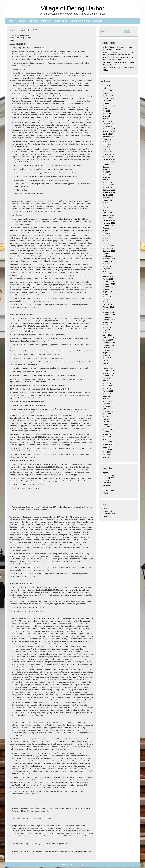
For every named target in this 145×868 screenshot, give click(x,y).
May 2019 (106, 299)
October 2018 (108, 317)
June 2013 (107, 388)
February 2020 (108, 276)
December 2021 (109, 220)
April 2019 (107, 302)
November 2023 (109, 162)
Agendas (33, 21)
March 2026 (107, 91)
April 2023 (107, 180)
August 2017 (108, 353)
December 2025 (109, 98)
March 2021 (107, 243)
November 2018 (109, 315)
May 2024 (106, 147)
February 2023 (108, 185)
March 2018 (107, 335)
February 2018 (108, 338)
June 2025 (107, 114)
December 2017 (109, 343)
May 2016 (106, 378)
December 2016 (109, 371)
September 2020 (109, 259)
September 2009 (109, 411)
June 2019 (107, 297)
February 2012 (108, 404)
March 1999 (107, 449)
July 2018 (106, 325)
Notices (21, 21)
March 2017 (107, 365)
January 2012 (108, 406)
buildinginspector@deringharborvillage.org (28, 96)
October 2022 (108, 195)
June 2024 (107, 144)
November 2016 (109, 373)
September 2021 (109, 228)
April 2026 (107, 88)
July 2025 (106, 111)
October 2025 (108, 103)
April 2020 (107, 271)
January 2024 (108, 157)
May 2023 (106, 177)
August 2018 (108, 322)
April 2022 (107, 210)
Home (10, 21)
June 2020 (107, 266)
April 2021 (107, 241)
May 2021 (106, 238)
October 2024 (108, 134)
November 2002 (109, 432)
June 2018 (107, 327)
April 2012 (107, 399)
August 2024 (108, 139)
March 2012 (107, 401)
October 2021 (108, 226)
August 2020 (108, 261)
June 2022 (107, 205)
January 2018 (108, 340)
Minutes (46, 21)
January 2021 (108, 248)
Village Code (60, 21)
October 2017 (108, 348)
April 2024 (107, 149)
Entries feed (107, 511)
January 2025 (108, 126)
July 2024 (106, 141)
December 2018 (109, 312)
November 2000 (109, 444)
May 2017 (106, 360)
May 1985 (106, 455)
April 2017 (107, 363)
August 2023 (108, 170)
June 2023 (107, 175)
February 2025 (108, 124)
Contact (97, 21)
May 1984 (106, 457)
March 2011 (107, 409)
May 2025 (106, 116)
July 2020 (106, 264)
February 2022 (108, 215)
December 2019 (109, 282)
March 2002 (107, 442)
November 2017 (109, 345)
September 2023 (109, 167)
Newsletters (107, 485)
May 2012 (106, 396)
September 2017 (109, 350)
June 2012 (107, 394)
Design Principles (80, 21)
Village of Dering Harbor (72, 8)
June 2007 (107, 416)
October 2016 (108, 376)
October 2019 (108, 287)
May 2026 (106, 85)
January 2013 (108, 391)
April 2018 (107, 332)
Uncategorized (108, 490)
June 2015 (107, 383)
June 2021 (107, 236)
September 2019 (109, 289)
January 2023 (108, 187)
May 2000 (106, 447)
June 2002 (107, 437)
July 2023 (106, 172)
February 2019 (108, 307)
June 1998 (107, 452)
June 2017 (107, 358)
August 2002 (108, 434)
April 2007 (107, 419)
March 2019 (107, 304)
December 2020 (109, 251)
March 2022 (107, 213)
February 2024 (108, 154)
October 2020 (108, 256)
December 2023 (109, 159)
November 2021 (109, 223)
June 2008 (107, 414)
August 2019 (108, 292)
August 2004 (108, 424)
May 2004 (106, 427)
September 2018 (109, 320)
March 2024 (107, 152)
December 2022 (109, 190)
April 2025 (107, 119)
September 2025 (109, 106)
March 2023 (107, 182)
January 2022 (108, 218)
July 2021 (106, 233)
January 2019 (108, 309)
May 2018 (106, 330)
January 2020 (108, 279)
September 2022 (109, 197)
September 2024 (109, 136)
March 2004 (107, 429)
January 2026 (108, 96)
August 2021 (108, 231)
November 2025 (109, 101)
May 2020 (106, 269)
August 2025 (108, 108)
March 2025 (107, 121)
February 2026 (108, 93)
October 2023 (108, 164)
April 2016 (107, 381)
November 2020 (109, 253)
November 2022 (109, 192)
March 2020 (107, 274)
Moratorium (107, 483)
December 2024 (109, 129)
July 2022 (106, 203)
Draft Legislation (109, 478)
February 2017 (108, 368)
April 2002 (107, 439)
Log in (105, 509)
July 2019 (106, 294)
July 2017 (106, 355)
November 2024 (109, 131)
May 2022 (106, 208)
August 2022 (108, 200)
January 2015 (108, 386)
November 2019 (109, 284)
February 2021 (108, 246)
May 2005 (106, 421)
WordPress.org (108, 516)
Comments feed (109, 514)
